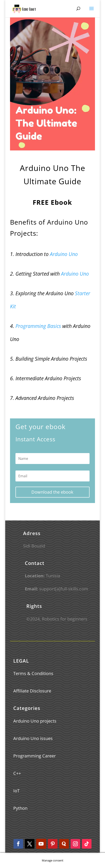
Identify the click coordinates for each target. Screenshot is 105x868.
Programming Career (35, 756)
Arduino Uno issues (33, 738)
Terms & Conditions (33, 673)
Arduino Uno (64, 254)
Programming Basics (38, 326)
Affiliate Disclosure (32, 691)
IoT (16, 791)
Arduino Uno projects (35, 721)
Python (20, 808)
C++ (17, 773)
